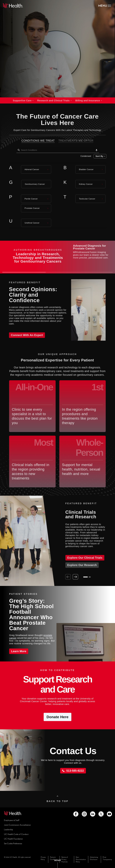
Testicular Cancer (86, 199)
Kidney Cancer (85, 184)
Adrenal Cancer (31, 169)
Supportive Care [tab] (21, 101)
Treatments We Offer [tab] (75, 141)
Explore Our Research (80, 565)
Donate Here (57, 717)
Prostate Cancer (31, 208)
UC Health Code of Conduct (16, 834)
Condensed (85, 156)
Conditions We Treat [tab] (37, 141)
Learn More (19, 651)
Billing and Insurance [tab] (87, 101)
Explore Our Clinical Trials (83, 558)
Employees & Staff (12, 820)
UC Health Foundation (13, 839)
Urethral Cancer (31, 223)
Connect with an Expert (25, 335)
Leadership (9, 829)
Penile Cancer (30, 199)
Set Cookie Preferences (13, 843)
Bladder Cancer (85, 169)
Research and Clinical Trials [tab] (52, 101)
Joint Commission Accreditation (17, 825)
